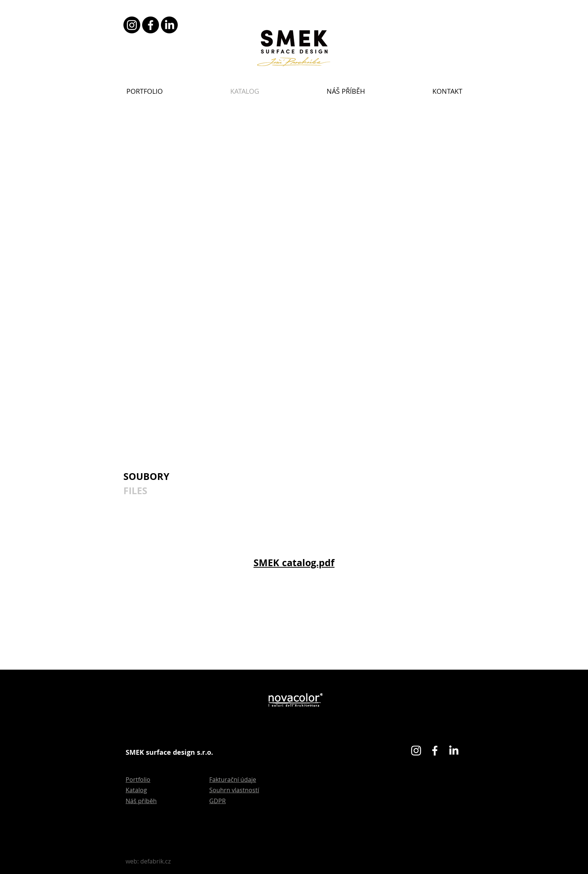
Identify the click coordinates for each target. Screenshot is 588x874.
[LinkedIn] (169, 25)
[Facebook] (151, 25)
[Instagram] (132, 25)
